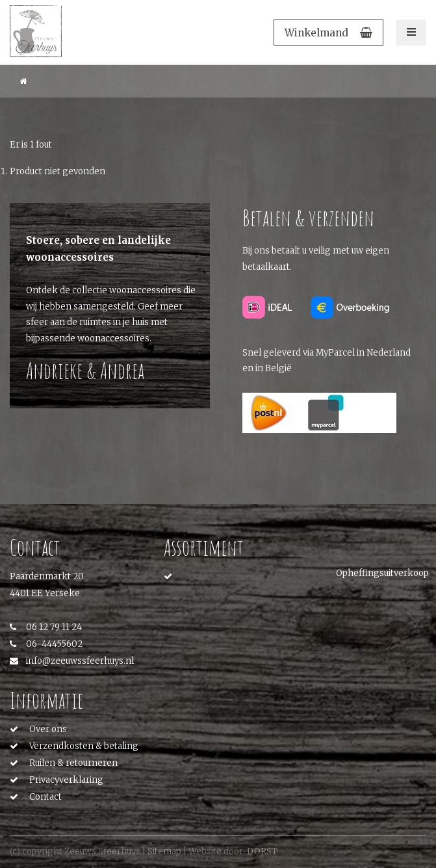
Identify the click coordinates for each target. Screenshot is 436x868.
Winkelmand (328, 33)
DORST (262, 851)
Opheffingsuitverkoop (382, 573)
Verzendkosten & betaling (84, 746)
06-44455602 (46, 644)
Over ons (48, 729)
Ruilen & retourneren (73, 763)
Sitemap (164, 851)
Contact (45, 797)
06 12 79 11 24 (46, 627)
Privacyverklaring (66, 780)
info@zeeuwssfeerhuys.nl (72, 661)
